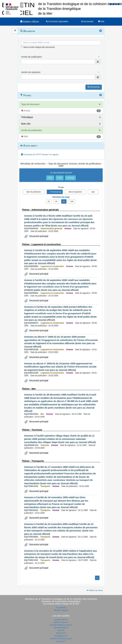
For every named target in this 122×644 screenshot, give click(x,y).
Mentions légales (61, 610)
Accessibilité (61, 608)
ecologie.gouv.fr (61, 636)
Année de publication (32, 130)
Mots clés (26, 124)
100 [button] (72, 201)
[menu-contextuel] (22, 47)
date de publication (34, 192)
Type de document (30, 104)
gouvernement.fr (61, 628)
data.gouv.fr (61, 633)
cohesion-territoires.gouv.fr (61, 639)
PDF (50, 178)
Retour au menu (95, 590)
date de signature (75, 192)
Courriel (70, 178)
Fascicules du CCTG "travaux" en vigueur (40, 155)
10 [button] (49, 201)
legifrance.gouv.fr (61, 622)
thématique (55, 192)
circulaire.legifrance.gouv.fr (61, 625)
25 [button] (56, 201)
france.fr (61, 630)
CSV (60, 178)
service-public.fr (61, 620)
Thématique (27, 117)
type (93, 192)
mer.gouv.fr (61, 641)
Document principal (38, 236)
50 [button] (64, 201)
